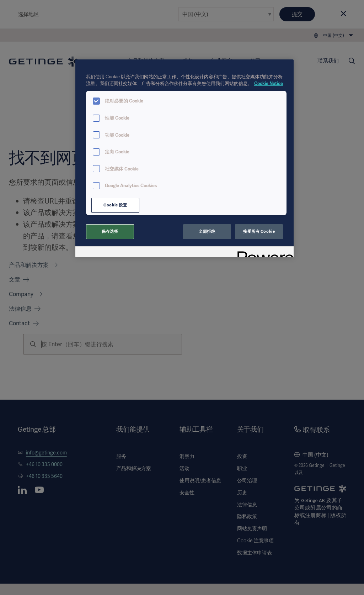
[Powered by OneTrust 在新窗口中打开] (263, 253)
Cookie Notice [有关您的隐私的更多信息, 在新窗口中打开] (269, 83)
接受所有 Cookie (259, 231)
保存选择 (110, 231)
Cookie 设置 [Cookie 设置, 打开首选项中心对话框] (115, 205)
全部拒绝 (207, 231)
